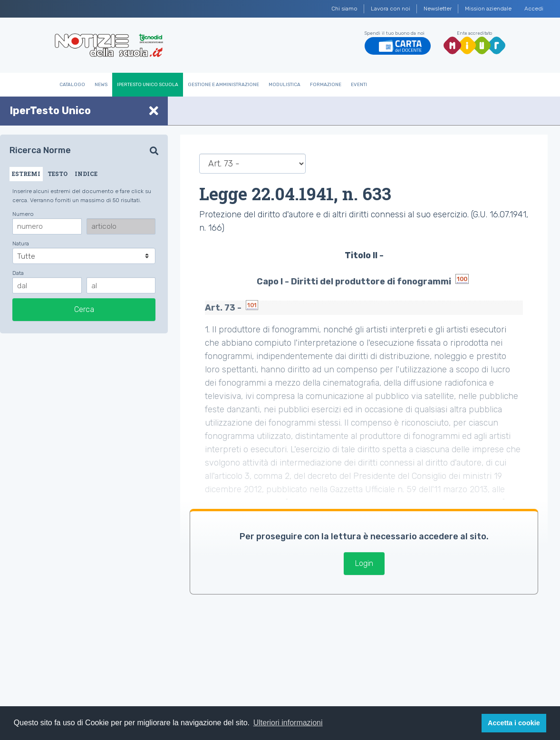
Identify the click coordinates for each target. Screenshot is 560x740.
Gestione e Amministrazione (223, 85)
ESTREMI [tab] (26, 174)
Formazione (326, 85)
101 (252, 305)
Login (364, 563)
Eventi (359, 85)
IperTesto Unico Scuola (148, 85)
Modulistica (285, 85)
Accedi (534, 9)
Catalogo (72, 85)
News (101, 85)
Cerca (84, 309)
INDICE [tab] (86, 174)
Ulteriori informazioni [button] (288, 723)
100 (462, 279)
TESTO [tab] (58, 174)
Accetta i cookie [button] (514, 723)
